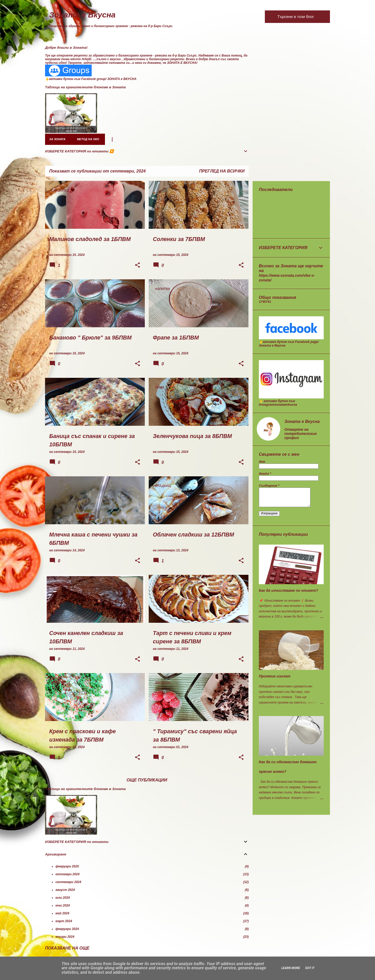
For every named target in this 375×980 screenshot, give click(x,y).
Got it (310, 968)
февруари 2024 (67, 929)
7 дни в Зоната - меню (129, 139)
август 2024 (65, 890)
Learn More (291, 968)
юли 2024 (63, 898)
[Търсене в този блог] (303, 17)
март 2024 (64, 921)
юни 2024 (63, 905)
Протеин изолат (275, 676)
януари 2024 (65, 937)
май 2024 (62, 913)
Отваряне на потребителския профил (301, 434)
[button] (137, 266)
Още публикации (147, 780)
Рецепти (165, 139)
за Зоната (57, 139)
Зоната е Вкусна (82, 15)
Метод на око (88, 139)
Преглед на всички (222, 171)
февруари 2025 (67, 866)
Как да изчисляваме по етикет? (289, 590)
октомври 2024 (67, 874)
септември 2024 (68, 882)
